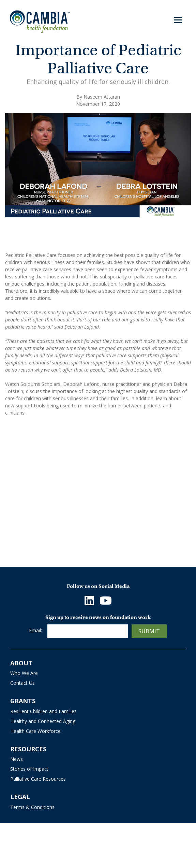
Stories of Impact (29, 769)
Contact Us (22, 683)
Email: (35, 630)
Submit (149, 631)
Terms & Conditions (32, 807)
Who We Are (24, 673)
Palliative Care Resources (38, 779)
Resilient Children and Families (43, 711)
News (17, 759)
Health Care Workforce (35, 731)
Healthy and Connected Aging (43, 721)
